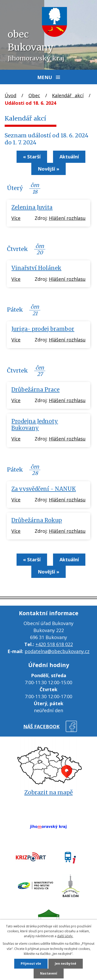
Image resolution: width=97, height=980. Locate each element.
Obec (34, 95)
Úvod (10, 95)
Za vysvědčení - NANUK (44, 489)
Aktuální (69, 157)
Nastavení (49, 973)
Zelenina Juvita (32, 207)
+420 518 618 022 (54, 644)
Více (16, 218)
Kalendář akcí (68, 95)
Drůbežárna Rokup (37, 520)
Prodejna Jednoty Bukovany (35, 425)
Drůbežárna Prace (35, 390)
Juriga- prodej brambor (43, 329)
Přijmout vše (31, 964)
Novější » (48, 169)
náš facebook (41, 726)
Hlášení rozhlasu (67, 218)
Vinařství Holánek (36, 268)
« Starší (32, 157)
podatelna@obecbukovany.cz (57, 651)
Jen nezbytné (66, 964)
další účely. (65, 936)
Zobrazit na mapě (48, 792)
